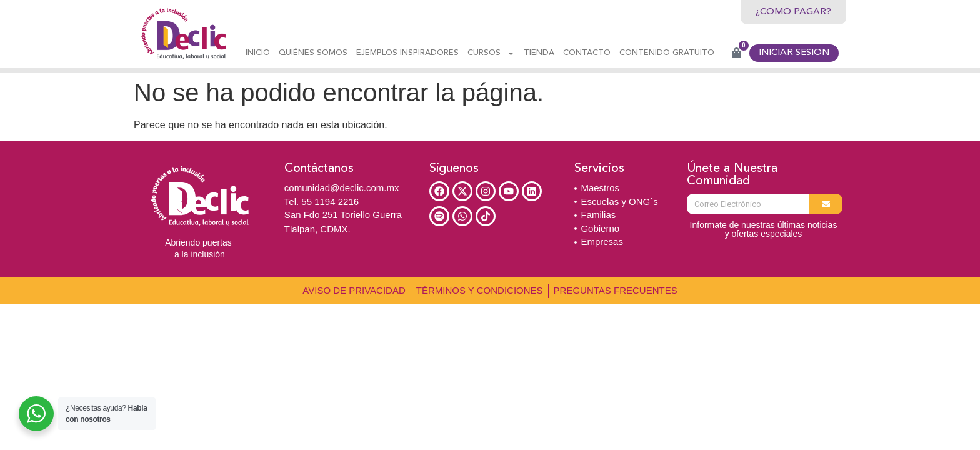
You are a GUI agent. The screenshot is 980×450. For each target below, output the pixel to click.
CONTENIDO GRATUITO (667, 53)
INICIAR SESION (794, 53)
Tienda (539, 53)
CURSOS (491, 53)
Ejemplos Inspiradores (407, 53)
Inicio (258, 53)
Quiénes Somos (313, 53)
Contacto (587, 53)
